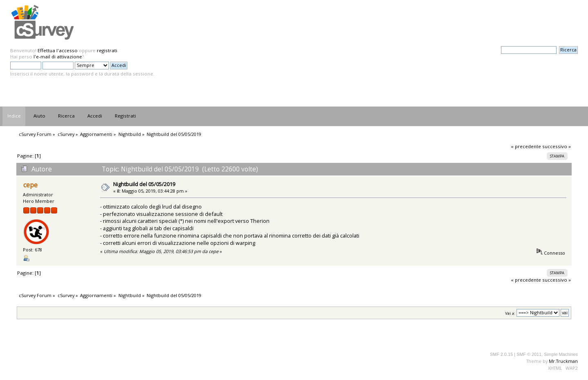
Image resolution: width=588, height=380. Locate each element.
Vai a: (510, 313)
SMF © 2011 (529, 354)
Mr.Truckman (563, 361)
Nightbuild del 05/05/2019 (144, 184)
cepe (30, 185)
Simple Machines (561, 354)
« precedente (526, 146)
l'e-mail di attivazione (58, 57)
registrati (107, 50)
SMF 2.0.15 (501, 354)
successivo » (557, 146)
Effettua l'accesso (58, 50)
